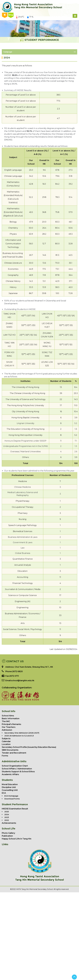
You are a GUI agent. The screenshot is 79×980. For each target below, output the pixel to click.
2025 (7, 812)
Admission (7, 730)
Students (7, 780)
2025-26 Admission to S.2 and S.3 (19, 736)
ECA (4, 793)
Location (6, 744)
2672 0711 (14, 676)
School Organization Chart (15, 766)
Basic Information (11, 719)
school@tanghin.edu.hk (23, 681)
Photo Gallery (8, 833)
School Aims (8, 716)
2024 (7, 815)
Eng (11, 15)
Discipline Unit (9, 787)
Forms (5, 756)
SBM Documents (10, 750)
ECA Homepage (11, 796)
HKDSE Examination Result (15, 809)
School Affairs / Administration (17, 769)
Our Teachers (9, 727)
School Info (9, 711)
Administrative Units (14, 761)
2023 (7, 817)
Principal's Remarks (11, 724)
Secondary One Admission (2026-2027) (22, 733)
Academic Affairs (10, 774)
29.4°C (20, 17)
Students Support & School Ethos (18, 772)
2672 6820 (17, 671)
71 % (30, 17)
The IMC (6, 721)
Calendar (6, 741)
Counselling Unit (10, 790)
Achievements (9, 823)
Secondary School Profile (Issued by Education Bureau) (29, 747)
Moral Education (10, 784)
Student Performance (15, 804)
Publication (7, 836)
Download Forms (12, 799)
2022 (7, 820)
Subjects (6, 739)
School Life (9, 829)
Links (5, 844)
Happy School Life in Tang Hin (17, 839)
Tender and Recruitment (14, 753)
